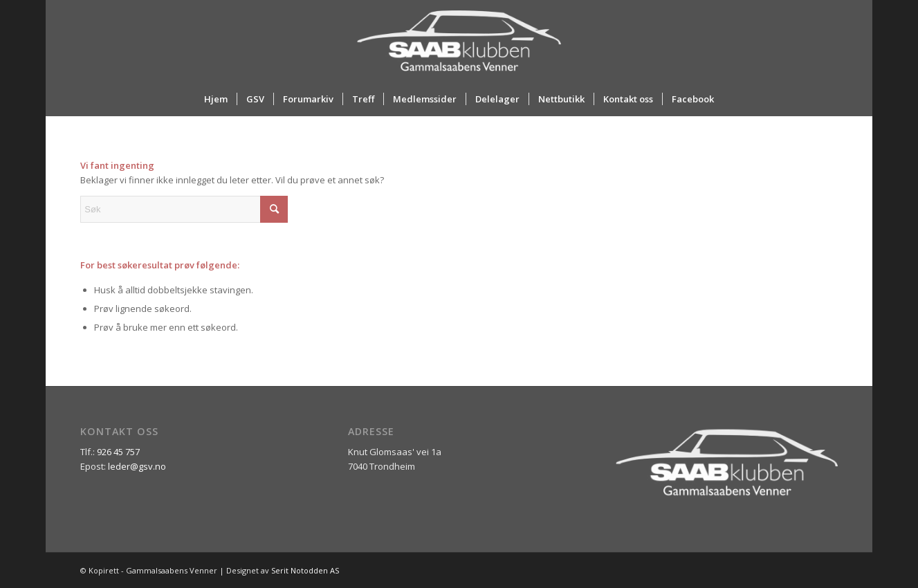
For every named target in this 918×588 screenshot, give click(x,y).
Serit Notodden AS (305, 570)
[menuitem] (216, 99)
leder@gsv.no (137, 466)
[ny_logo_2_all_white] (459, 41)
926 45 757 (118, 452)
